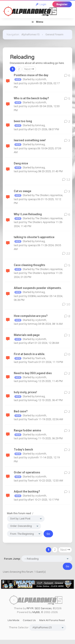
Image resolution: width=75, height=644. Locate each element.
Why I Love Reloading (28, 214)
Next (29, 69)
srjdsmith (41, 79)
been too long (23, 121)
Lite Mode (13, 620)
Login (41, 4)
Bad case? (21, 411)
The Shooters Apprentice (49, 195)
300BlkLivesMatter (38, 296)
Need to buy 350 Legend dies (33, 373)
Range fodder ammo (27, 430)
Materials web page (27, 335)
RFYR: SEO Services (39, 608)
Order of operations (27, 472)
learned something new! (30, 140)
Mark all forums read (52, 620)
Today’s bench (23, 449)
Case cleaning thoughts (29, 265)
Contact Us (29, 620)
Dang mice (21, 163)
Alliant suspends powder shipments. (38, 288)
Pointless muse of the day (31, 75)
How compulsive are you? (31, 316)
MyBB (36, 612)
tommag (40, 125)
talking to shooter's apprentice (34, 237)
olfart (31, 129)
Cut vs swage (22, 191)
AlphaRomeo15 (30, 34)
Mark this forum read (19, 513)
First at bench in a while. (29, 354)
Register (62, 4)
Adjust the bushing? (27, 491)
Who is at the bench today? (31, 98)
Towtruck (40, 358)
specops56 (34, 148)
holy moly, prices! (25, 392)
